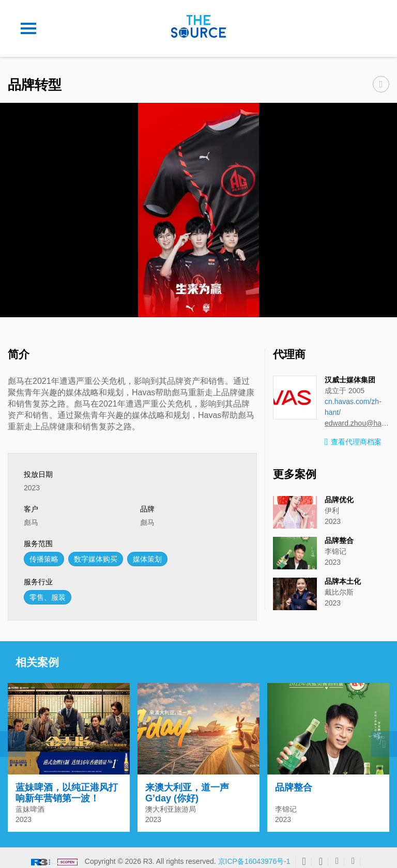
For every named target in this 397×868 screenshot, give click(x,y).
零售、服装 (48, 597)
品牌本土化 (343, 581)
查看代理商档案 (353, 442)
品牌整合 (339, 540)
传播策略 (44, 559)
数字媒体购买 (96, 559)
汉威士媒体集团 (350, 380)
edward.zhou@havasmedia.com (357, 423)
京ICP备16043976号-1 (254, 856)
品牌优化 (339, 500)
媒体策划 (147, 559)
